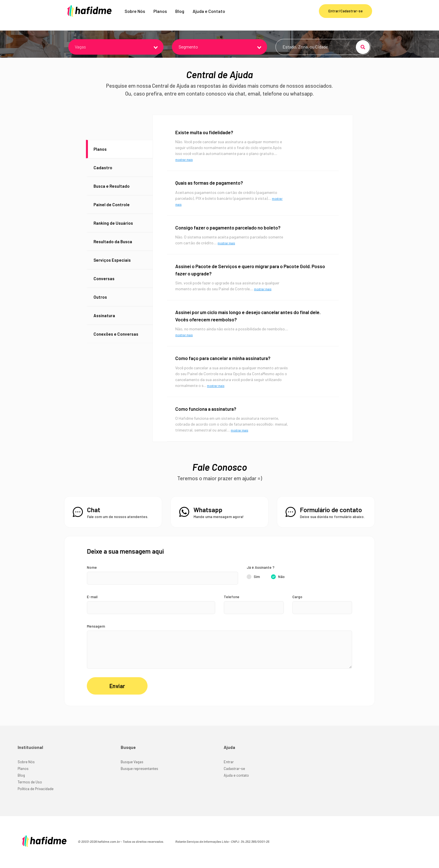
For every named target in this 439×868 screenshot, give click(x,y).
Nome (92, 576)
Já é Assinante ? (261, 576)
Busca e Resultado (112, 194)
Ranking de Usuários (113, 231)
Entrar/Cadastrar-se (345, 15)
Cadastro (103, 176)
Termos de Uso (30, 792)
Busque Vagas (132, 771)
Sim (257, 585)
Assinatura (104, 324)
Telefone (232, 605)
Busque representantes (139, 778)
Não (281, 585)
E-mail (92, 605)
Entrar (229, 771)
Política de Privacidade (36, 798)
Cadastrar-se (234, 778)
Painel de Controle (112, 213)
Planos (160, 15)
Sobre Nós (135, 15)
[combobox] (116, 55)
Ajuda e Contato (209, 15)
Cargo (297, 605)
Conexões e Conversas (116, 342)
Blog (180, 15)
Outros (100, 305)
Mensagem (96, 635)
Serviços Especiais (112, 268)
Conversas (104, 287)
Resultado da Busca (113, 250)
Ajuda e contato (236, 785)
